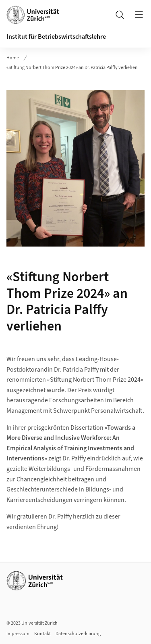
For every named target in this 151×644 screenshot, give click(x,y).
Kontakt (42, 634)
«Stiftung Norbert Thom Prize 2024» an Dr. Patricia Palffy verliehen (72, 68)
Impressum (18, 634)
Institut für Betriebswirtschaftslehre (56, 37)
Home (13, 58)
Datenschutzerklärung (78, 634)
